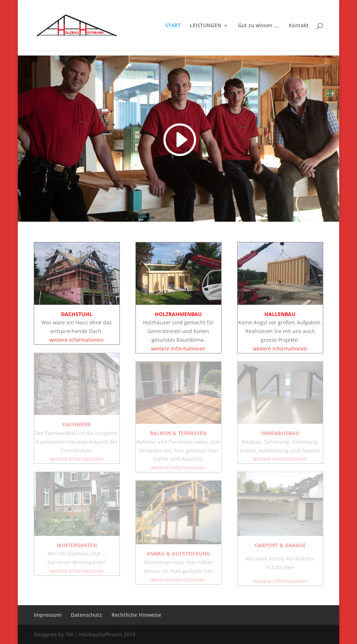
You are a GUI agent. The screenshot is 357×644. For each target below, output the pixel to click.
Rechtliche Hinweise (136, 615)
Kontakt (299, 26)
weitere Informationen (77, 340)
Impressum (48, 615)
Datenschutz (86, 615)
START (173, 26)
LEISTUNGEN (206, 26)
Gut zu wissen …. (259, 26)
